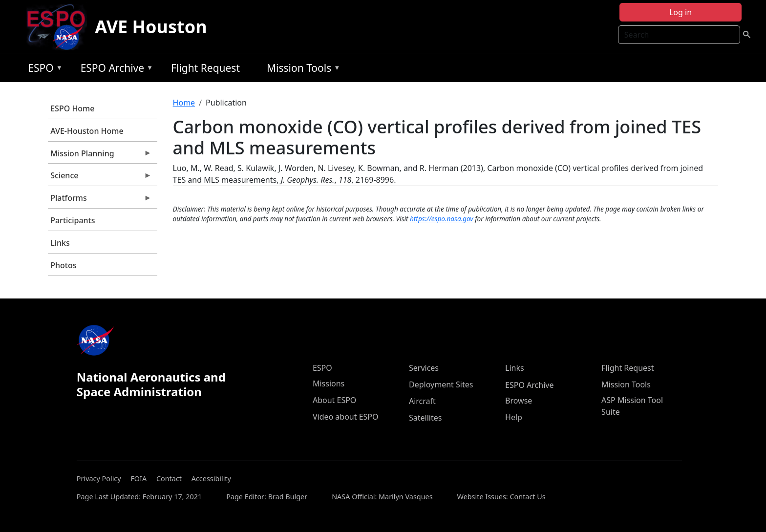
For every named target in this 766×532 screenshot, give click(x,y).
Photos (63, 265)
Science (100, 178)
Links (60, 243)
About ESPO (334, 400)
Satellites (425, 418)
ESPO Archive (115, 70)
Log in (681, 12)
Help (514, 417)
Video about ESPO (346, 417)
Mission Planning (100, 156)
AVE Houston (151, 27)
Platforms (100, 200)
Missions (329, 383)
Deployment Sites (441, 384)
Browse (519, 401)
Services (424, 368)
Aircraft (422, 401)
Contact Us (527, 497)
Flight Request (205, 68)
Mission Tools (301, 70)
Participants (73, 220)
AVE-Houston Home (87, 131)
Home (184, 103)
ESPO (43, 70)
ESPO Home (72, 108)
